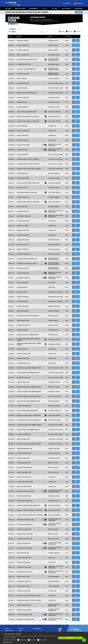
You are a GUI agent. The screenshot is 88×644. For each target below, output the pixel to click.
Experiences (34, 8)
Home (9, 8)
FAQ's (20, 630)
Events (46, 8)
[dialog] (44, 638)
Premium (62, 31)
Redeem (79, 12)
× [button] (86, 633)
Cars (56, 8)
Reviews (21, 628)
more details (76, 40)
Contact (67, 3)
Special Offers (21, 8)
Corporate (79, 8)
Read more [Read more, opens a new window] (14, 637)
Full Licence (69, 31)
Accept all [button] (70, 638)
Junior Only (77, 31)
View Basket (78, 3)
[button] (30, 642)
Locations (67, 8)
